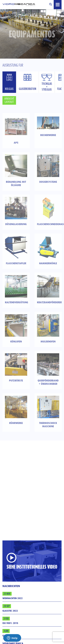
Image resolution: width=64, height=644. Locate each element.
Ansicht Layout (9, 100)
